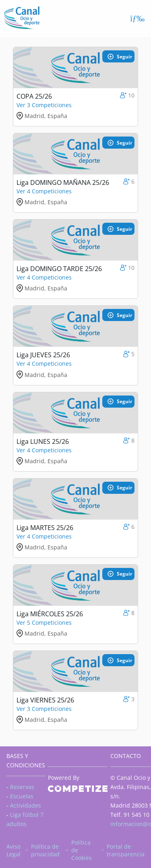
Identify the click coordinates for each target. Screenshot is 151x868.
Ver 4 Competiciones (44, 191)
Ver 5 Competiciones (44, 623)
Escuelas (22, 796)
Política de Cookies (82, 850)
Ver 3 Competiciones (44, 105)
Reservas (22, 787)
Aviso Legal (13, 850)
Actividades (26, 805)
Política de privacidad (45, 850)
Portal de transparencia (126, 850)
